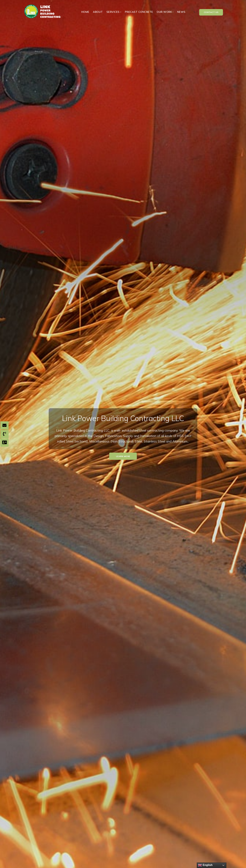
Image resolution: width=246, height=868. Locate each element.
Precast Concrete (139, 12)
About (98, 12)
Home (85, 12)
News (181, 12)
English (205, 865)
